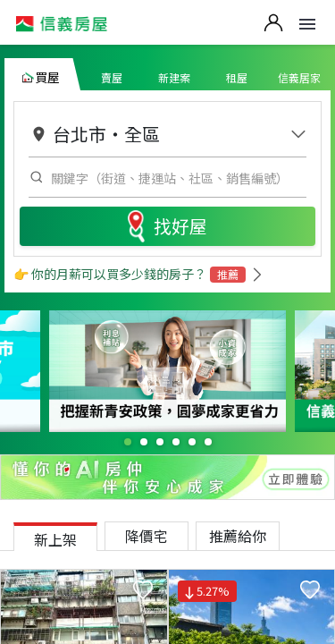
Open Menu (307, 24)
